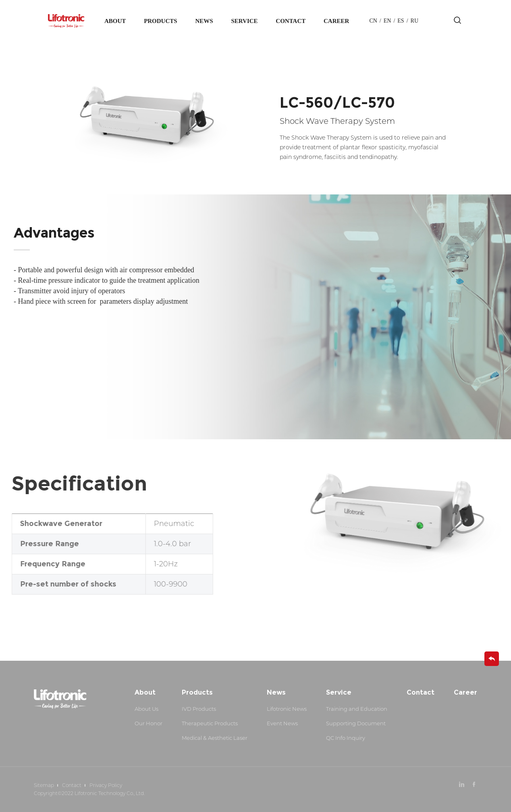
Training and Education (357, 709)
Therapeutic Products (210, 723)
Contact (291, 21)
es (401, 21)
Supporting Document (356, 723)
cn (373, 21)
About (115, 21)
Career (336, 21)
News (204, 21)
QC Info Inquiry (346, 738)
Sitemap (44, 785)
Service (244, 21)
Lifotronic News (287, 709)
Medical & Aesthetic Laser (215, 738)
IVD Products (199, 709)
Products (161, 21)
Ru (414, 21)
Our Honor (149, 723)
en (387, 21)
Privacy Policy (106, 785)
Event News (282, 723)
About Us (146, 709)
